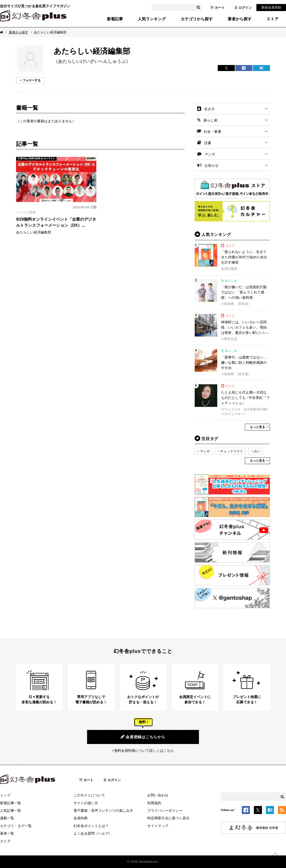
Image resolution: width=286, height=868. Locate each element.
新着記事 (115, 19)
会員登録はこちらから (143, 737)
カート (217, 8)
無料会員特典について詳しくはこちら (144, 751)
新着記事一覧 (11, 803)
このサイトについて (89, 795)
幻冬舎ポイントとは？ (91, 826)
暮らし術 (210, 120)
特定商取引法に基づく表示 (168, 818)
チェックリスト (232, 451)
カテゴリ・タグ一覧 (16, 826)
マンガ (210, 154)
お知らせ (211, 165)
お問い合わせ (158, 795)
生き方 (209, 109)
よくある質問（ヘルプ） (93, 833)
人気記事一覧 (11, 811)
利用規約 (154, 803)
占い (257, 451)
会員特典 (81, 818)
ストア (272, 19)
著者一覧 (7, 833)
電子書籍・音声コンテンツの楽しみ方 (103, 811)
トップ (5, 795)
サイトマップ (158, 826)
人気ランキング (152, 19)
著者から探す (240, 19)
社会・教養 (212, 132)
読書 (208, 143)
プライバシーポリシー (165, 811)
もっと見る (257, 427)
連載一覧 (7, 818)
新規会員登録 (271, 7)
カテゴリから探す (197, 19)
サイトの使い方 (86, 803)
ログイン (243, 8)
